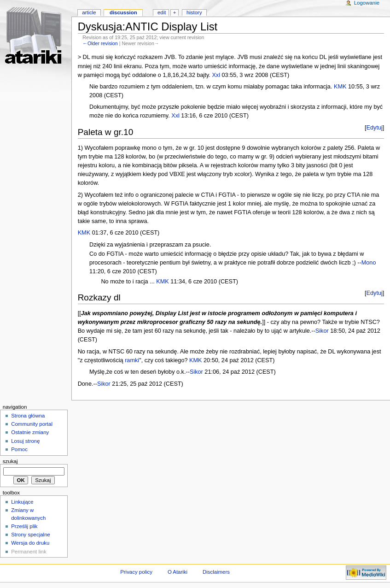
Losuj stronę (25, 441)
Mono (369, 263)
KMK (340, 87)
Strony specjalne (31, 535)
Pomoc (19, 449)
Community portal (32, 424)
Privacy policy (136, 572)
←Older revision (100, 43)
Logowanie (367, 3)
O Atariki (178, 572)
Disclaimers (216, 572)
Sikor (322, 331)
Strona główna (28, 416)
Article (89, 12)
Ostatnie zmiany (30, 432)
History (194, 12)
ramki (132, 360)
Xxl (216, 75)
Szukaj (10, 461)
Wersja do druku (30, 543)
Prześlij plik (24, 526)
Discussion (123, 12)
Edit (162, 12)
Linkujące (22, 502)
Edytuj (375, 128)
